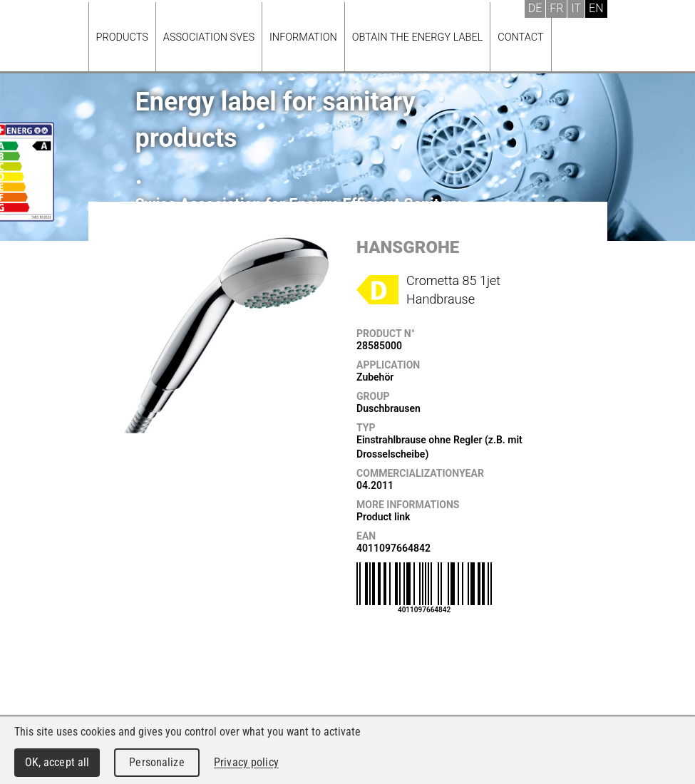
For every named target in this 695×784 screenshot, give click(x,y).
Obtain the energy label (418, 37)
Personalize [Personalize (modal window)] (156, 762)
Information (303, 37)
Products (122, 37)
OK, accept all (57, 762)
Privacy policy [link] (246, 762)
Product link (383, 517)
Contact (520, 37)
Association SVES (209, 37)
